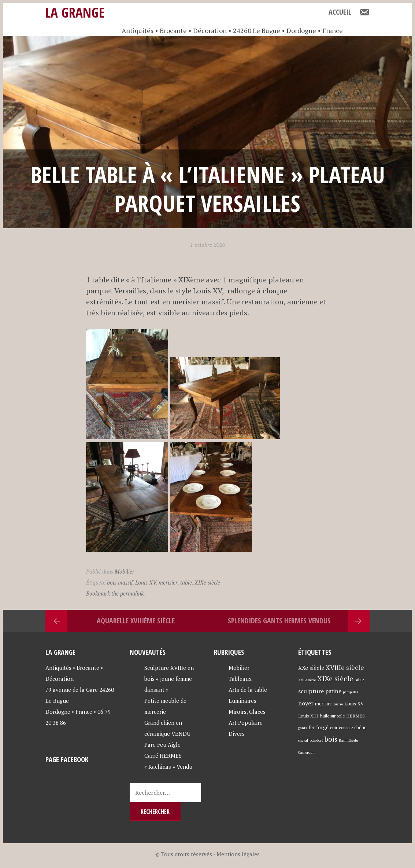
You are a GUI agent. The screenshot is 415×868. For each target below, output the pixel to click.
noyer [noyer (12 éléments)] (306, 703)
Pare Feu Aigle (162, 745)
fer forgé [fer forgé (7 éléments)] (318, 727)
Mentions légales (238, 854)
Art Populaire (246, 723)
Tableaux (240, 679)
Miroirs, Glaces (247, 712)
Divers (237, 734)
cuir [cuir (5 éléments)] (334, 727)
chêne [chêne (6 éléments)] (360, 728)
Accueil (340, 12)
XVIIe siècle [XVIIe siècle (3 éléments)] (307, 680)
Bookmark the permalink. (116, 593)
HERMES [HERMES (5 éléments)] (355, 716)
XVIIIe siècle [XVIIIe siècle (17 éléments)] (345, 667)
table (186, 582)
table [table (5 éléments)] (359, 679)
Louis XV (146, 582)
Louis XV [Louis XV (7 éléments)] (354, 704)
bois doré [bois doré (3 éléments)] (316, 740)
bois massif (120, 582)
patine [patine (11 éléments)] (333, 691)
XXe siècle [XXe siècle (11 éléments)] (311, 668)
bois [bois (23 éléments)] (331, 739)
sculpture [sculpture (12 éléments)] (311, 691)
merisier (168, 582)
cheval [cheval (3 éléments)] (303, 740)
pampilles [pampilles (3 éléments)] (350, 692)
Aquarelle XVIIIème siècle (136, 621)
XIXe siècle (207, 582)
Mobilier (125, 571)
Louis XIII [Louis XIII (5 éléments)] (308, 716)
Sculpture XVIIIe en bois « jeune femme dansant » (169, 679)
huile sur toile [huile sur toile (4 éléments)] (332, 716)
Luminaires (242, 701)
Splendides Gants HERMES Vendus (279, 621)
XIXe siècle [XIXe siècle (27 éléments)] (335, 678)
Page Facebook (67, 759)
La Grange (75, 12)
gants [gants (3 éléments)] (303, 728)
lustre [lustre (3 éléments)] (338, 704)
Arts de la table (248, 690)
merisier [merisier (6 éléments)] (324, 704)
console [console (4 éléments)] (346, 728)
